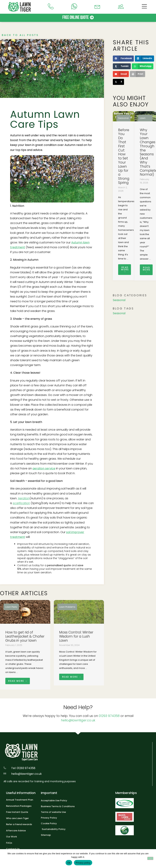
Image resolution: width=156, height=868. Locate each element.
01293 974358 (109, 716)
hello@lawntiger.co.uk (78, 720)
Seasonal (123, 118)
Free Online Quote (76, 18)
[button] (123, 59)
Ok (69, 863)
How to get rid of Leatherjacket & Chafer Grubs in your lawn (25, 636)
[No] (150, 858)
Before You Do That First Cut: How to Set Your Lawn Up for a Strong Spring (124, 156)
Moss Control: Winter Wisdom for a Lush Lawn (76, 636)
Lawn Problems (67, 607)
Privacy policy (83, 863)
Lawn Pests (11, 607)
